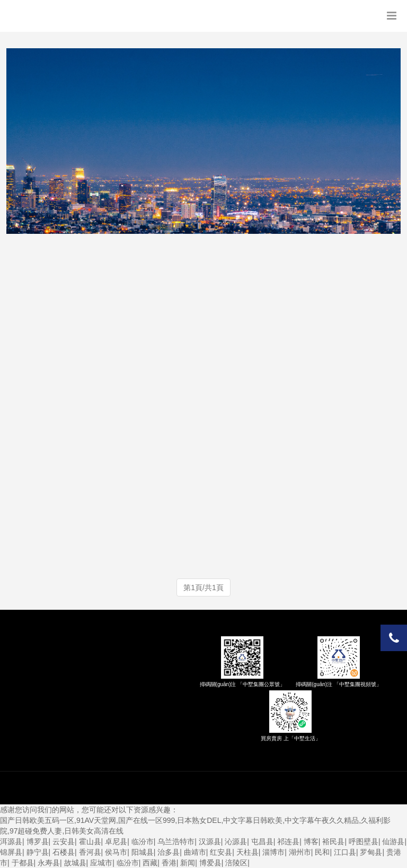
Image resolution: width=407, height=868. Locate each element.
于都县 (23, 863)
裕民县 (333, 841)
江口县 (345, 852)
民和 (322, 852)
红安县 (221, 852)
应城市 (101, 863)
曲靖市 (195, 852)
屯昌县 (262, 841)
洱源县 (11, 841)
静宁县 (38, 852)
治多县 (169, 852)
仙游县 (393, 841)
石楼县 (64, 852)
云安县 (64, 841)
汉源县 (210, 841)
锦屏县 (11, 852)
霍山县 (90, 841)
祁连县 (288, 841)
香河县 (90, 852)
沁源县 (236, 841)
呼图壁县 (364, 841)
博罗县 (38, 841)
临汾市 (143, 841)
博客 (311, 841)
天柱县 (247, 852)
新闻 (188, 863)
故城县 (75, 863)
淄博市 (273, 852)
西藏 (150, 863)
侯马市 (116, 852)
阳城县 (143, 852)
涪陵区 (236, 863)
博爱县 (210, 863)
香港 (169, 863)
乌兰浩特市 (176, 841)
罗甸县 (371, 852)
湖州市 (300, 852)
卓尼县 (116, 841)
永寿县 (49, 863)
